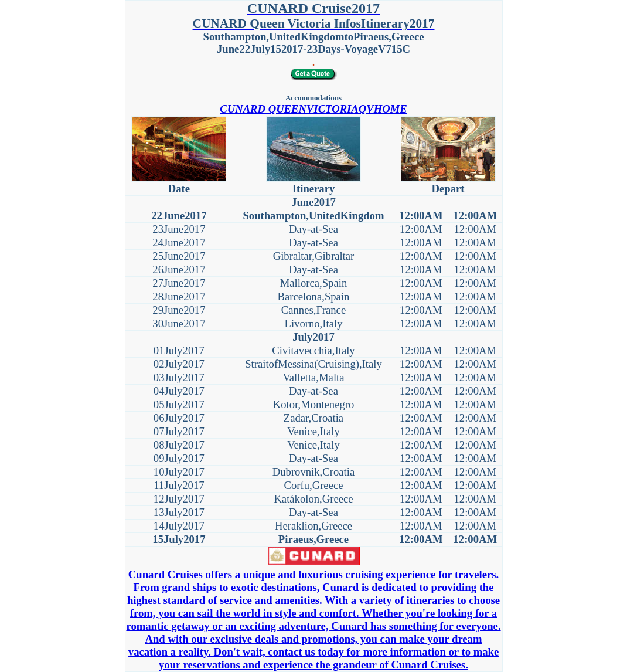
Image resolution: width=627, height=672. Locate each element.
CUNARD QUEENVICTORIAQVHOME (313, 109)
